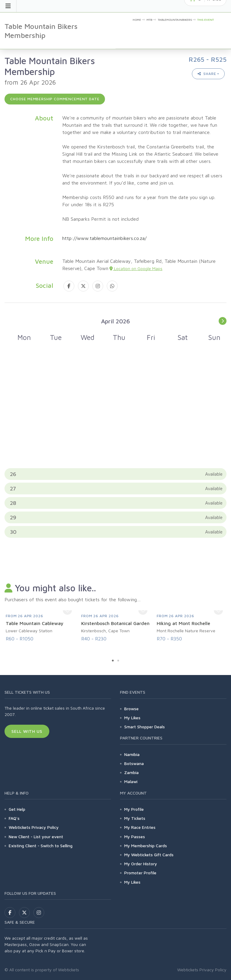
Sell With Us (27, 731)
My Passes (135, 837)
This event (206, 20)
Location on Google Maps (136, 268)
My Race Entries (140, 827)
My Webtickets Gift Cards (149, 855)
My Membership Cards (146, 846)
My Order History (141, 864)
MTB (149, 20)
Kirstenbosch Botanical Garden (115, 623)
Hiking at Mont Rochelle (183, 623)
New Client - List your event (36, 837)
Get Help (17, 809)
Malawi (131, 781)
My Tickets (135, 818)
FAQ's (14, 818)
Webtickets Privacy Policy (34, 827)
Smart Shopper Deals (145, 727)
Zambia (131, 772)
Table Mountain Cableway (35, 623)
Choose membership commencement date (55, 99)
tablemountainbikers (175, 20)
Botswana (134, 763)
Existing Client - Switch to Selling (41, 846)
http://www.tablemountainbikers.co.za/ (104, 238)
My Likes (132, 718)
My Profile (134, 809)
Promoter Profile (140, 873)
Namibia (132, 754)
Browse (131, 709)
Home (137, 20)
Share (207, 74)
